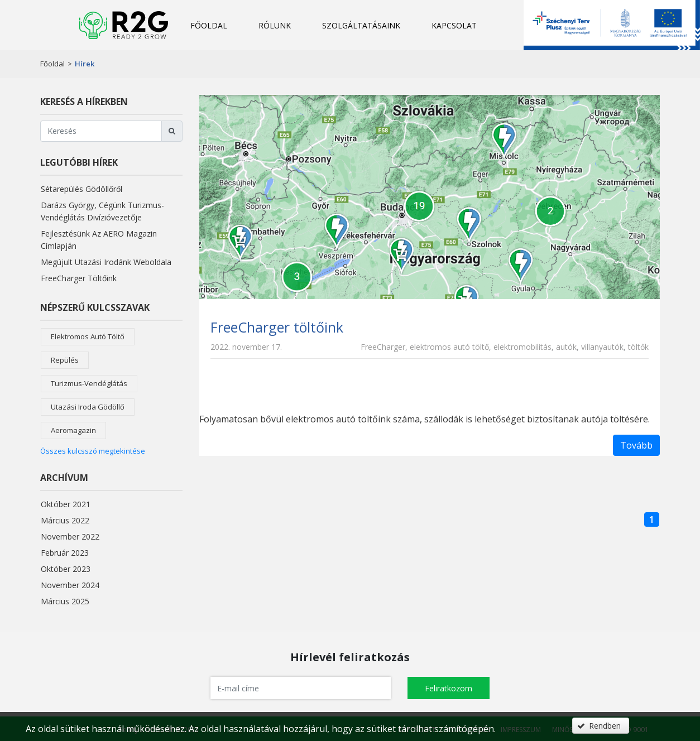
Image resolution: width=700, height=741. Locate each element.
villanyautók (602, 347)
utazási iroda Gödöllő (88, 407)
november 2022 (70, 536)
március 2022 (65, 520)
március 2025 (65, 601)
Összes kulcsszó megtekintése (93, 451)
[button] (449, 688)
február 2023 (65, 553)
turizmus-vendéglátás (89, 383)
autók (566, 347)
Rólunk (275, 25)
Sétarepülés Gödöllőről (81, 189)
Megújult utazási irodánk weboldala (106, 262)
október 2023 (66, 569)
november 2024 (70, 585)
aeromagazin (73, 430)
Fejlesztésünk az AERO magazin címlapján (99, 240)
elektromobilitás (522, 347)
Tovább (636, 445)
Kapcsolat (454, 25)
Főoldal (209, 25)
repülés (65, 360)
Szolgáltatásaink (361, 25)
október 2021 (66, 504)
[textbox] (301, 688)
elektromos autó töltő (88, 336)
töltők (638, 347)
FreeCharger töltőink (79, 278)
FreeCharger (383, 347)
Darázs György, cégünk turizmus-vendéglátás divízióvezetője (102, 211)
